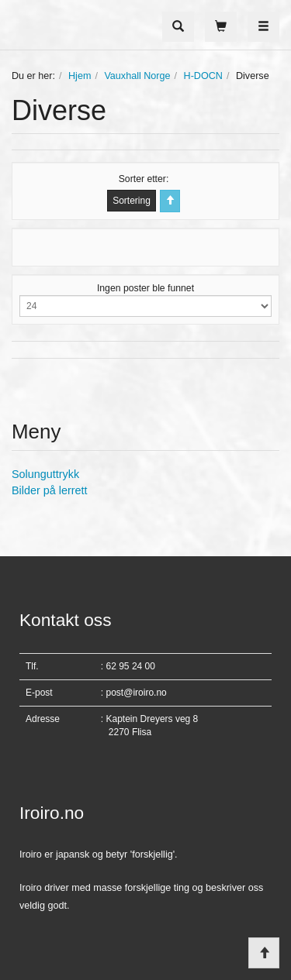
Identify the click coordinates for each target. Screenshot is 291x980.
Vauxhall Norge (137, 76)
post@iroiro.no (137, 693)
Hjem (80, 76)
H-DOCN (203, 76)
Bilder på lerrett (50, 490)
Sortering (132, 201)
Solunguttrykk (45, 474)
